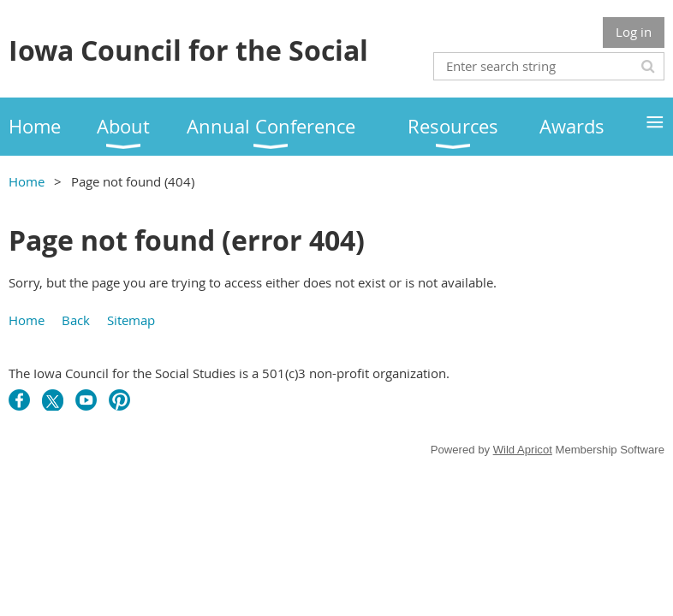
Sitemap (131, 320)
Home (27, 181)
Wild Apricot (523, 450)
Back (76, 320)
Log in (634, 32)
